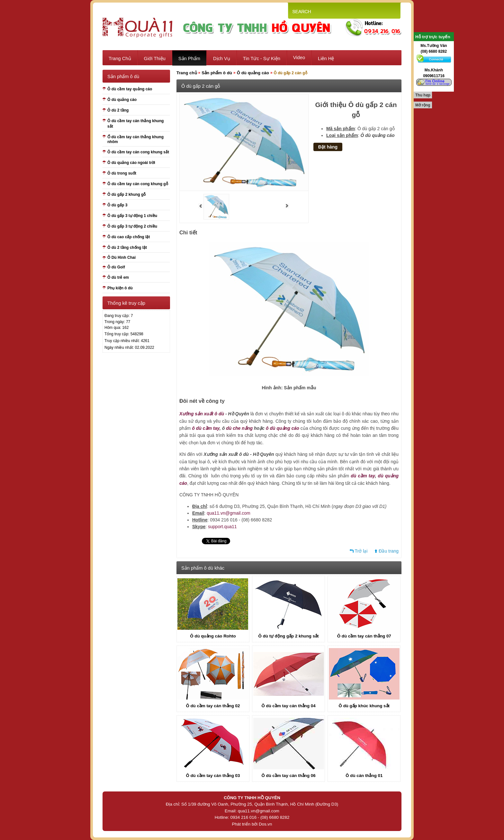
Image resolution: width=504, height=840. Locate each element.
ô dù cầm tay (206, 428)
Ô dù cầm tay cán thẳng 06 (289, 776)
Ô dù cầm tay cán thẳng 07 (364, 636)
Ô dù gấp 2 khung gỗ (126, 194)
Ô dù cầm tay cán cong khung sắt (138, 152)
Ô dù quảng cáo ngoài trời (131, 163)
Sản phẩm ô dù (217, 73)
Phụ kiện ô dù (120, 288)
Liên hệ (326, 59)
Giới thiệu (155, 59)
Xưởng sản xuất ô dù (202, 414)
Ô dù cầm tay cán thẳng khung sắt (135, 124)
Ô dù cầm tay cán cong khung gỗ (138, 184)
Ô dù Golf (116, 267)
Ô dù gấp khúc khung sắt (364, 706)
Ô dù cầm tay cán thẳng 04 (289, 706)
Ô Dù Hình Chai (122, 257)
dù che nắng (239, 428)
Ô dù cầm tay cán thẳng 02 (213, 706)
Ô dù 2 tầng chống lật (127, 248)
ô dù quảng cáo (283, 428)
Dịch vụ (222, 59)
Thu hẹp (423, 95)
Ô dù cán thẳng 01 (364, 776)
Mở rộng (423, 105)
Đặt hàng (328, 147)
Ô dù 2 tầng (118, 110)
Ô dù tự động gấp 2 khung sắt (289, 636)
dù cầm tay (363, 476)
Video (299, 58)
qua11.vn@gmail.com (229, 513)
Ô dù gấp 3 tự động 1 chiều (132, 216)
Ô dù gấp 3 (117, 205)
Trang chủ (120, 59)
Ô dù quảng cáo (122, 100)
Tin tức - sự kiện (262, 59)
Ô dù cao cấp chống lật (129, 237)
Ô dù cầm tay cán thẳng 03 (213, 776)
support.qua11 (222, 527)
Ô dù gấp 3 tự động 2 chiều (132, 226)
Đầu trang (389, 551)
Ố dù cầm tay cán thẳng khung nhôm (135, 139)
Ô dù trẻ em (118, 277)
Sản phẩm (189, 59)
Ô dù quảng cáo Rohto (213, 636)
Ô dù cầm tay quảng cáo (130, 89)
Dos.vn (265, 824)
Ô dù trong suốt (122, 173)
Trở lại (361, 551)
